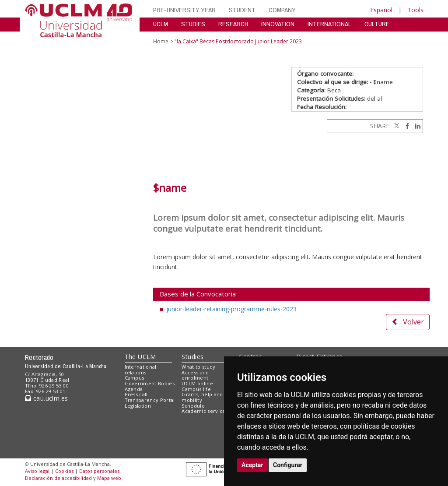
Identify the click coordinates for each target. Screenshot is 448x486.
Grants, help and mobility (202, 397)
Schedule (193, 406)
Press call (136, 394)
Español (381, 10)
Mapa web (109, 478)
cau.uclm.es (46, 398)
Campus (135, 378)
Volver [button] (408, 322)
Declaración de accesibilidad (58, 478)
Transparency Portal (150, 400)
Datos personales (99, 471)
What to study (198, 367)
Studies (192, 357)
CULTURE (377, 24)
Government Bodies (150, 383)
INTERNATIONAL (329, 24)
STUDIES (193, 24)
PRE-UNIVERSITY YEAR (184, 10)
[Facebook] (405, 126)
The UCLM (140, 357)
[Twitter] (396, 126)
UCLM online (197, 383)
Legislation (138, 406)
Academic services (205, 411)
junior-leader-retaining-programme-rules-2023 (231, 309)
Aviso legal (37, 471)
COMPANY (282, 10)
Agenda (134, 389)
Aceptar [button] (252, 465)
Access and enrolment (195, 375)
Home (161, 41)
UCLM (161, 24)
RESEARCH (233, 24)
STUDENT (242, 10)
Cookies (64, 471)
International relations (141, 370)
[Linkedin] (416, 126)
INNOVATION (278, 24)
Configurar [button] (288, 465)
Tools (415, 10)
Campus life (196, 389)
